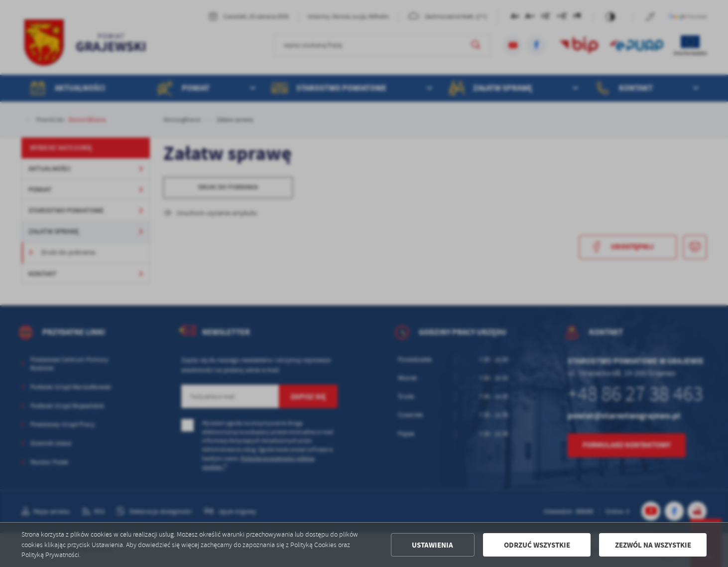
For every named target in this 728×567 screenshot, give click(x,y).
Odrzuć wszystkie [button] (537, 545)
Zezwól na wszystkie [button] (653, 545)
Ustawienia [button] (432, 545)
